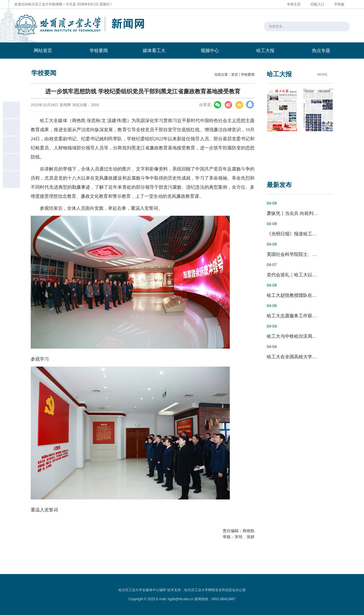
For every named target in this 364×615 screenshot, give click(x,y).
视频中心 (210, 51)
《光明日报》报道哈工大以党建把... (303, 234)
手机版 (339, 4)
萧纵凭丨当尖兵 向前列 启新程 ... (300, 213)
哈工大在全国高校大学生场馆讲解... (303, 357)
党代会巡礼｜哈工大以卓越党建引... (303, 275)
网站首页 (43, 51)
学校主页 (294, 4)
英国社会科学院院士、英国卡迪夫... (303, 254)
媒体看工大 (154, 51)
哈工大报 (265, 51)
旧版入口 (317, 4)
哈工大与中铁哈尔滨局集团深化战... (303, 336)
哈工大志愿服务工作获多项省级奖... (303, 316)
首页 (235, 75)
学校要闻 (99, 51)
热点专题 (321, 51)
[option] (282, 128)
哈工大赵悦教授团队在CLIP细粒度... (303, 295)
